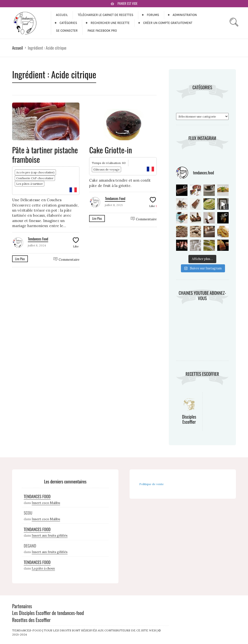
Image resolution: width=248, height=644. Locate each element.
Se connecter (67, 31)
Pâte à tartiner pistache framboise (45, 154)
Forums (153, 15)
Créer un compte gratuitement (168, 23)
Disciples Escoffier (189, 419)
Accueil (62, 15)
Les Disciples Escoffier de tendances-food (48, 613)
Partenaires (22, 606)
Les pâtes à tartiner (30, 184)
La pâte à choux (43, 568)
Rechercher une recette (110, 23)
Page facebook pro (102, 31)
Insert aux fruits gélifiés (50, 536)
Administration (185, 15)
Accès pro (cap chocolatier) (35, 172)
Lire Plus (20, 259)
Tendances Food (38, 239)
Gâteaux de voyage (106, 169)
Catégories (68, 23)
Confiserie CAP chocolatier (35, 178)
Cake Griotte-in (110, 150)
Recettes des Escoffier (31, 620)
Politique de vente (151, 484)
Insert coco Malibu (46, 503)
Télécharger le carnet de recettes (105, 15)
